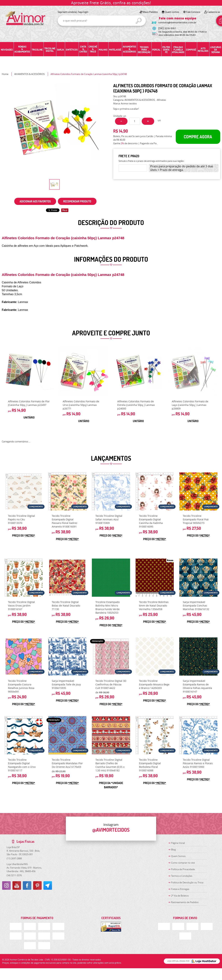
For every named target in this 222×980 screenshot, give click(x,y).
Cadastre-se (214, 12)
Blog (173, 850)
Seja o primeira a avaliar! (126, 109)
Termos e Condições (182, 876)
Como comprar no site (183, 863)
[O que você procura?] (139, 21)
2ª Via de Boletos (180, 896)
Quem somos (172, 12)
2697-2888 (14, 858)
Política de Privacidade (183, 869)
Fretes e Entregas (180, 889)
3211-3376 (14, 875)
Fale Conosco (193, 12)
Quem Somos (178, 856)
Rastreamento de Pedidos (185, 902)
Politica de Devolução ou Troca (187, 882)
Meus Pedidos (150, 12)
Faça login (83, 12)
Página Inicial (178, 843)
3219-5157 (167, 28)
